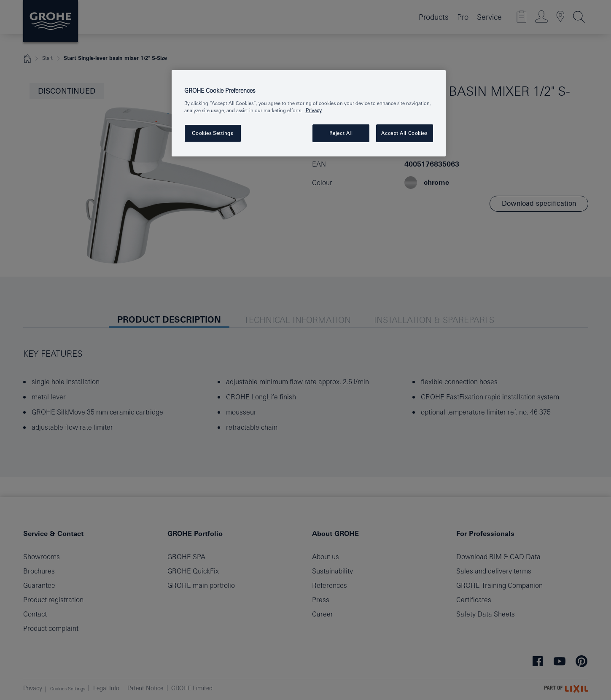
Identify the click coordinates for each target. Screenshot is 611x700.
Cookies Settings (212, 133)
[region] (309, 113)
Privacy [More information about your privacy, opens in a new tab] (314, 110)
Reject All (341, 133)
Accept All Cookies (404, 133)
